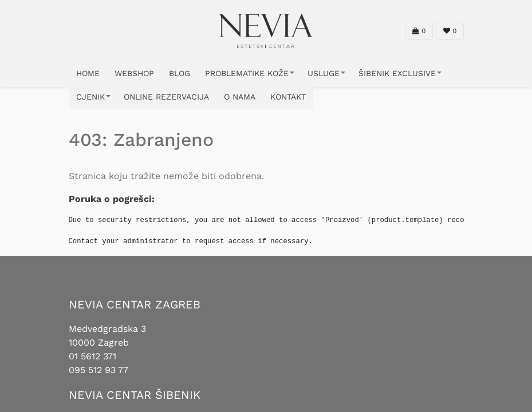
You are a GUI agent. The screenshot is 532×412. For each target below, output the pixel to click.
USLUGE (324, 73)
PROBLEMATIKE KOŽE (247, 73)
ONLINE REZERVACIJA (166, 97)
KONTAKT (288, 97)
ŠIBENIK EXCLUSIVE (397, 73)
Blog (180, 73)
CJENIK (90, 97)
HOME (88, 73)
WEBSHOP (134, 73)
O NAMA (240, 97)
